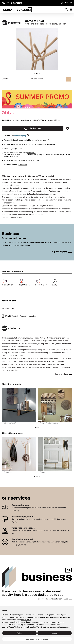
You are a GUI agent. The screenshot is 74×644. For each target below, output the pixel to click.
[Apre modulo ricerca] (66, 10)
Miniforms (31, 153)
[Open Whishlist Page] (67, 3)
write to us (14, 156)
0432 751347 (17, 3)
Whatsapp (35, 161)
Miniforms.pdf (12, 316)
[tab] (34, 73)
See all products (62, 374)
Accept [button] (55, 633)
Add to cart (33, 128)
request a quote (17, 144)
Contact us (23, 165)
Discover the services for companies (53, 599)
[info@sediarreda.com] (8, 3)
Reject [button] (19, 633)
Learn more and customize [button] (37, 639)
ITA (3, 3)
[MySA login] (62, 3)
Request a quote (59, 252)
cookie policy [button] (26, 620)
